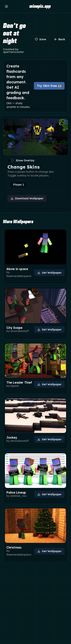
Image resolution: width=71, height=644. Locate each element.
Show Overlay (25, 160)
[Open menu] (6, 6)
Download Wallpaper (27, 198)
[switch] (11, 160)
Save (40, 39)
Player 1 (19, 185)
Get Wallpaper (49, 273)
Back (59, 39)
